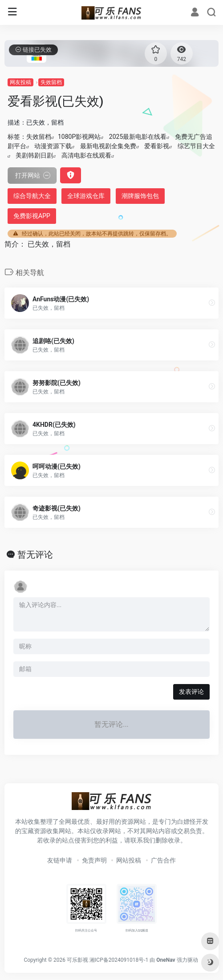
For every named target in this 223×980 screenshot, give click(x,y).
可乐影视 (77, 960)
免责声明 (94, 860)
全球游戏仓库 (86, 196)
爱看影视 (157, 146)
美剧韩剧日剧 (34, 155)
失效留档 (51, 82)
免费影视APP (32, 216)
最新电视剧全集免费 (108, 146)
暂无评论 (35, 555)
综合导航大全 (32, 196)
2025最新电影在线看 (138, 137)
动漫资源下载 (53, 146)
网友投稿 (20, 82)
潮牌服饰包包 (140, 196)
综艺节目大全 (196, 146)
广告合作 (163, 860)
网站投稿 (129, 860)
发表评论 (191, 692)
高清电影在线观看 (86, 155)
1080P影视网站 (79, 137)
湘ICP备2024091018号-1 (119, 960)
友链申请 (60, 860)
